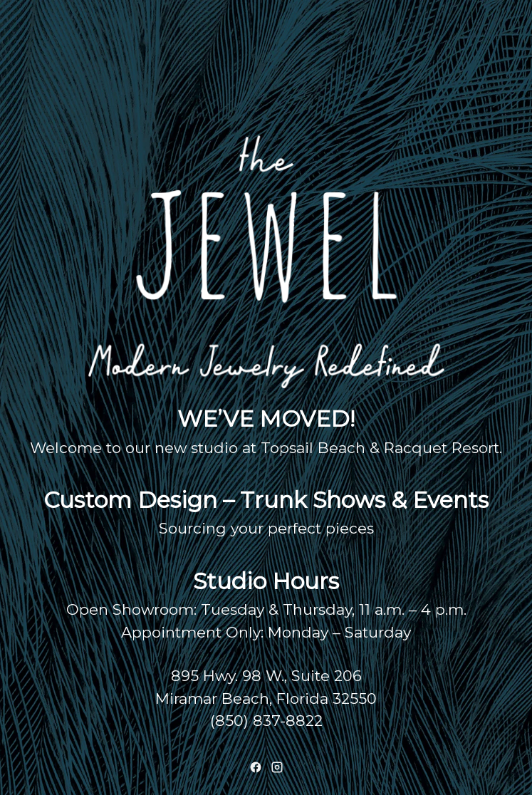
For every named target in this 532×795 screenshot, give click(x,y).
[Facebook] (256, 767)
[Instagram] (277, 767)
